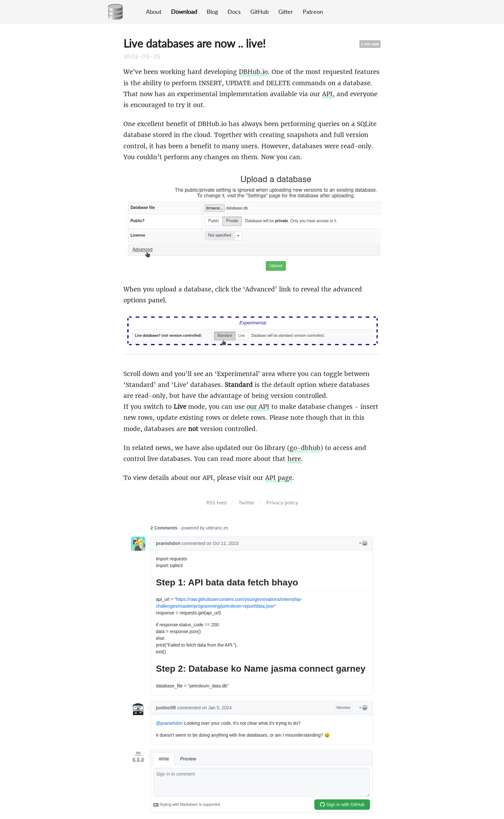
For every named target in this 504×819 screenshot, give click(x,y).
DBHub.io (253, 72)
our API (258, 407)
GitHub (260, 12)
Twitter (247, 502)
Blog (212, 12)
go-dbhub (305, 448)
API (327, 94)
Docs (234, 12)
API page (279, 478)
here (294, 459)
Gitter (286, 12)
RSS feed (216, 502)
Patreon (313, 12)
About (154, 12)
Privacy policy (282, 502)
